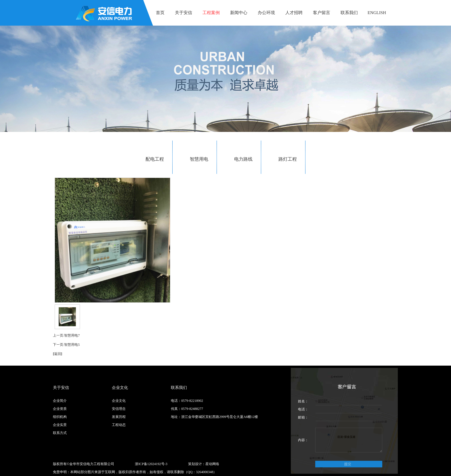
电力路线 (243, 159)
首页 (160, 13)
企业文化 (119, 401)
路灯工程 (288, 159)
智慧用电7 (72, 335)
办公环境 (266, 13)
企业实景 (60, 425)
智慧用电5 (72, 345)
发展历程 (119, 417)
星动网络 (212, 464)
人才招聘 (294, 13)
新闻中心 (239, 13)
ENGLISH (377, 13)
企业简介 (60, 401)
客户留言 (322, 13)
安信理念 (119, 409)
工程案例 (211, 13)
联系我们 (349, 13)
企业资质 (60, 409)
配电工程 (155, 159)
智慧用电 (199, 159)
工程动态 (119, 425)
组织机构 (60, 417)
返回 (58, 354)
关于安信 (184, 13)
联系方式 (60, 433)
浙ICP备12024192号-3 (151, 464)
